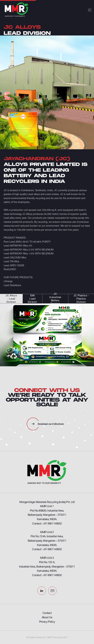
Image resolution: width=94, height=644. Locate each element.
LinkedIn (42, 591)
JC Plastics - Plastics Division (81, 299)
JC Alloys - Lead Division (11, 299)
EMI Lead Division (33, 299)
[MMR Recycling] (18, 10)
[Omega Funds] (47, 472)
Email (52, 591)
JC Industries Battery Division (55, 299)
